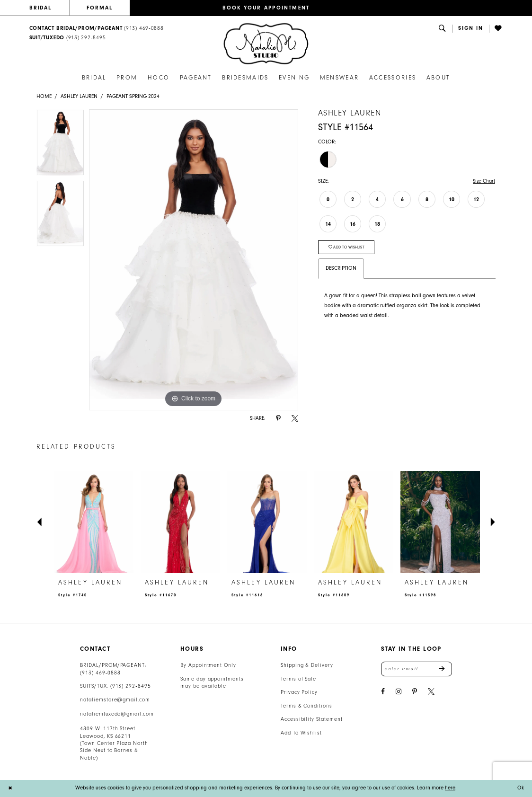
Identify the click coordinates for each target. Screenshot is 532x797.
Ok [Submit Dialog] (520, 788)
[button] (471, 29)
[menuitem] (49, 8)
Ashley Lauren (79, 96)
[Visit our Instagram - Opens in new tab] (399, 692)
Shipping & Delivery (307, 665)
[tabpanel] (60, 145)
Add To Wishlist (301, 733)
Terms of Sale (299, 679)
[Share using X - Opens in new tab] (295, 419)
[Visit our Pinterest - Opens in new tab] (415, 692)
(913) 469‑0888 (100, 673)
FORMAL (100, 8)
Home (44, 96)
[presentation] (94, 522)
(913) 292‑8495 (131, 686)
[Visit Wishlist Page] (499, 29)
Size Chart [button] (483, 181)
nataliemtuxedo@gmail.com (117, 714)
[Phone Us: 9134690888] (96, 29)
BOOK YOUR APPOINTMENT (266, 8)
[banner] (266, 44)
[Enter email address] (417, 669)
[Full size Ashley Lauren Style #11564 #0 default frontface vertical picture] (194, 260)
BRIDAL (41, 8)
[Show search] (443, 29)
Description (341, 270)
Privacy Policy (299, 692)
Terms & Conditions (306, 706)
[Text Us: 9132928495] (67, 38)
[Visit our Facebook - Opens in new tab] (383, 692)
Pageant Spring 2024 (133, 96)
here (450, 788)
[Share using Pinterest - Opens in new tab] (278, 419)
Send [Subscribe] (446, 669)
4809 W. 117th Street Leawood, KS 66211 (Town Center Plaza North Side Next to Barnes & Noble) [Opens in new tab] (114, 743)
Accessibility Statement (312, 719)
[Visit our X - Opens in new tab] (431, 692)
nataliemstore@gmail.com (115, 700)
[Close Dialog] (10, 788)
